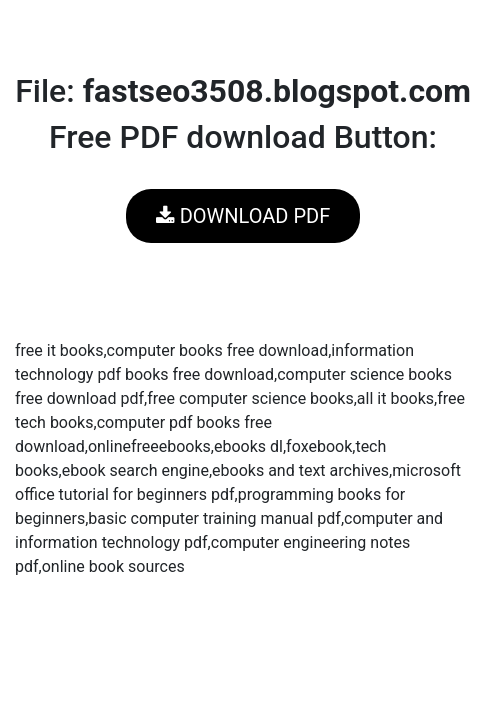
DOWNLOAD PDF (243, 216)
